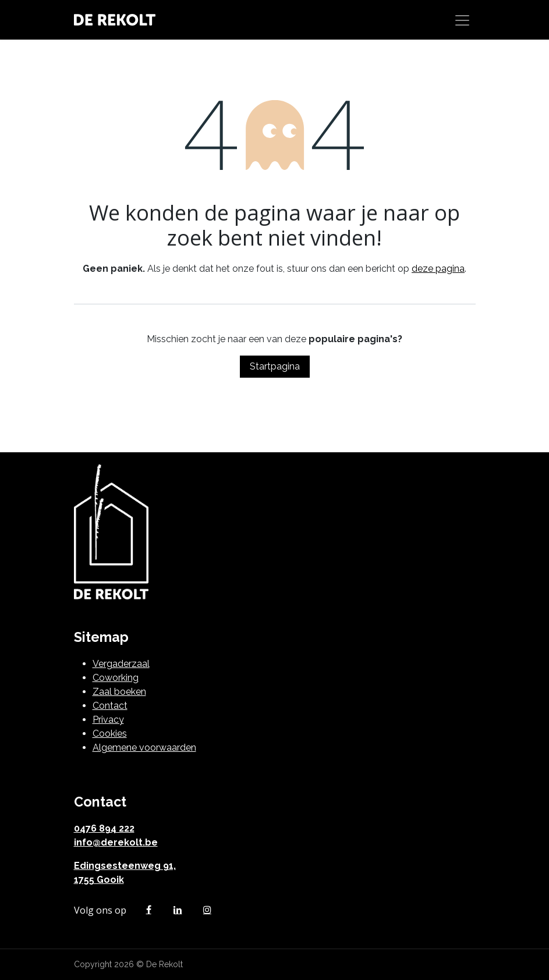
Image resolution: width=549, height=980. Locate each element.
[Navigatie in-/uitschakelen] (462, 20)
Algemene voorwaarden (144, 748)
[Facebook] (148, 910)
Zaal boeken (119, 692)
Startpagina (275, 366)
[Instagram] (207, 910)
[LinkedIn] (178, 910)
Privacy (108, 720)
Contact (110, 706)
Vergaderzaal (121, 664)
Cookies (110, 734)
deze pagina (438, 269)
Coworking (116, 678)
